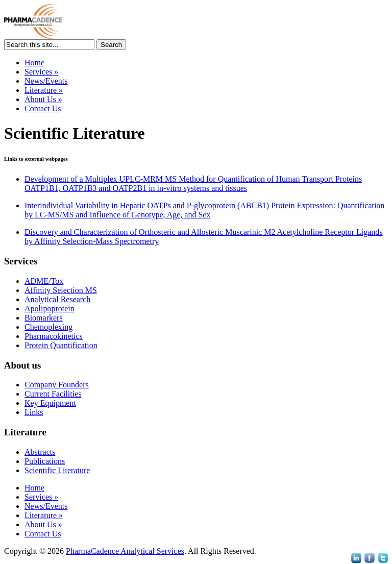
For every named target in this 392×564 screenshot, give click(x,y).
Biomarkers (44, 318)
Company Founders (57, 385)
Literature (44, 90)
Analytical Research (57, 299)
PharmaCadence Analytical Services (125, 551)
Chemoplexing (48, 327)
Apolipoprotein (50, 309)
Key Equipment (50, 403)
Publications (45, 461)
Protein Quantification (61, 345)
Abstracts (40, 452)
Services (41, 72)
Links (34, 412)
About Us (43, 99)
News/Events (46, 81)
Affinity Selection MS (61, 290)
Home (34, 63)
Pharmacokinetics (54, 336)
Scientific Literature (57, 470)
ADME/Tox (44, 281)
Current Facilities (53, 394)
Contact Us (43, 108)
